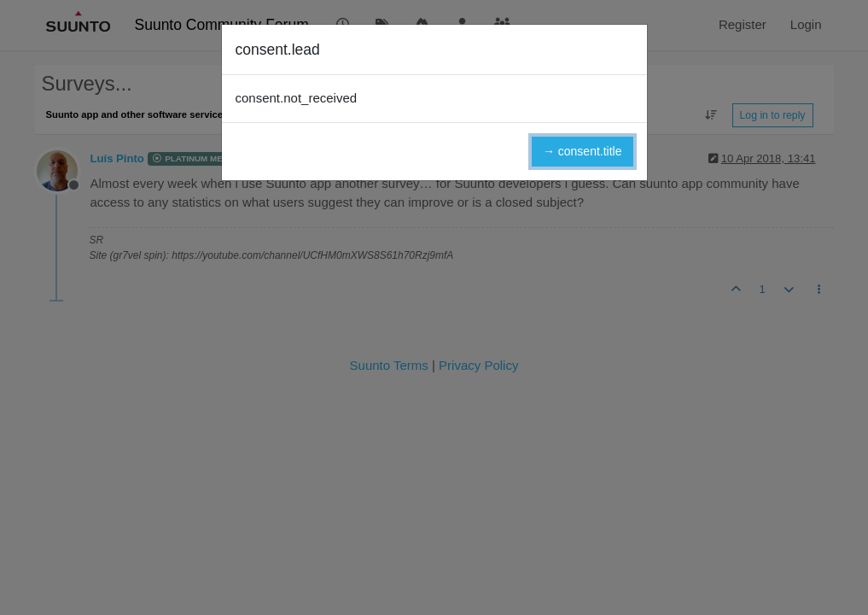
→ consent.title (583, 151)
